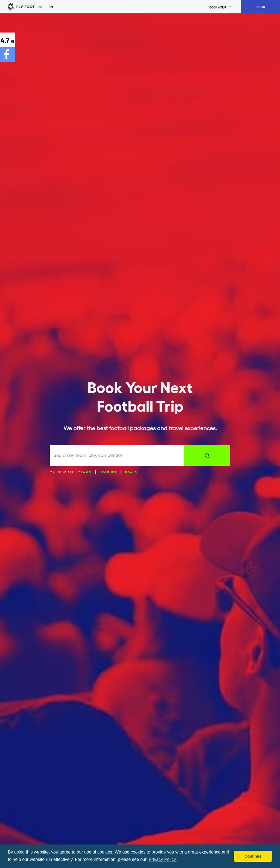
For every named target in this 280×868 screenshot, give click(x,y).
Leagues (108, 472)
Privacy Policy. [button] (163, 859)
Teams (85, 472)
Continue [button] (253, 856)
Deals (131, 472)
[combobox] (119, 455)
